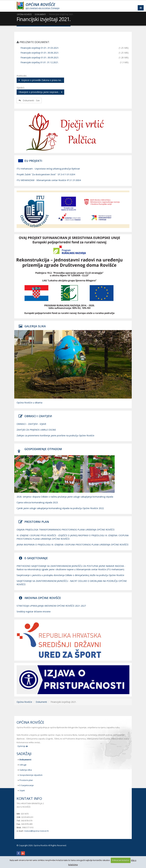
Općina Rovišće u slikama (29, 403)
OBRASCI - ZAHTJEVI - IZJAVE (31, 424)
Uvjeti (22, 790)
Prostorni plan (26, 780)
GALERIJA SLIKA (35, 326)
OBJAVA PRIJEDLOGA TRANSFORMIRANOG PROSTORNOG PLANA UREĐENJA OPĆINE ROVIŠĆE (66, 530)
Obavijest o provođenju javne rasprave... (40, 92)
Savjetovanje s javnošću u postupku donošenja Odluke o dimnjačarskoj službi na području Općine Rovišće (70, 575)
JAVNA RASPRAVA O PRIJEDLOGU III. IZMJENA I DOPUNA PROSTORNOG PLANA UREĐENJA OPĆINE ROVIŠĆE (73, 545)
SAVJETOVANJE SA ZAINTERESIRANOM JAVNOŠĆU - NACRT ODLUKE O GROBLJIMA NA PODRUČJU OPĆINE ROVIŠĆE (72, 583)
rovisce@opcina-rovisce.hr (36, 831)
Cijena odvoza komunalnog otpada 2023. (37, 502)
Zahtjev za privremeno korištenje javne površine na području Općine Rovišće (55, 435)
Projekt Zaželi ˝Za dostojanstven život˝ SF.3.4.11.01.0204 (46, 174)
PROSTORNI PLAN (37, 522)
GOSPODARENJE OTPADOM (43, 449)
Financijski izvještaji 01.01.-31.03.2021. (40, 48)
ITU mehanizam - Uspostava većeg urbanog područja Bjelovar (48, 169)
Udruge (23, 765)
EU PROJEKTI (33, 161)
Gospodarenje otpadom (31, 775)
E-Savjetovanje (27, 785)
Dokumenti (40, 14)
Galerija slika (26, 770)
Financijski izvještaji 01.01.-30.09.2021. (40, 58)
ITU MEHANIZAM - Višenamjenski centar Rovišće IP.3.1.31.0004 (49, 180)
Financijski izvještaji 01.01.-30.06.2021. (40, 53)
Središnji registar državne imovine (34, 612)
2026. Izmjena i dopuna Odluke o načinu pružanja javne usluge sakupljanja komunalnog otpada (65, 497)
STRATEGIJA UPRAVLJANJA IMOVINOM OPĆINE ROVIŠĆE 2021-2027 (51, 606)
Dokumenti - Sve (29, 100)
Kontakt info (29, 798)
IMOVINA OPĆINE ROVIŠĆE (43, 598)
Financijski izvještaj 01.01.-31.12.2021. (40, 62)
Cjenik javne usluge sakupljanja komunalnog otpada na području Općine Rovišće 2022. (60, 508)
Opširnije (22, 746)
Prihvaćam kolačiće (121, 860)
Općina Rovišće (24, 14)
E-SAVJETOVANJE (36, 558)
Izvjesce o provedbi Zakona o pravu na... (40, 80)
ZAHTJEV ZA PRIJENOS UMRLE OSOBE (36, 430)
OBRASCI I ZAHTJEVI (38, 416)
